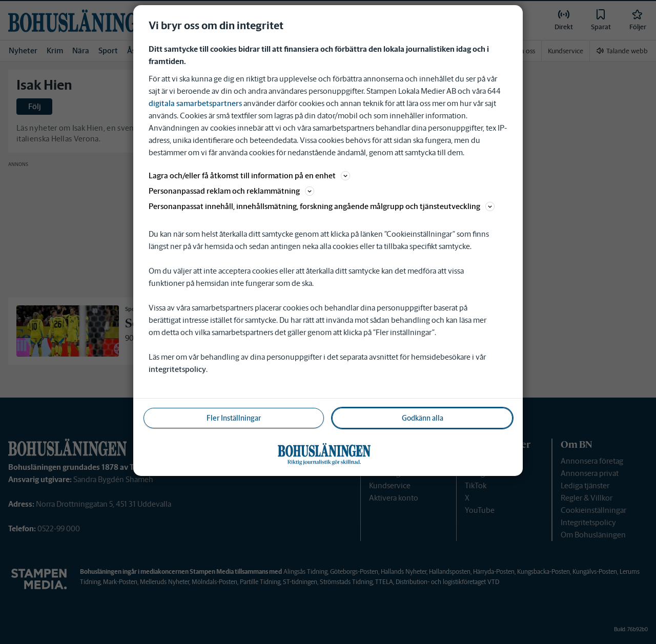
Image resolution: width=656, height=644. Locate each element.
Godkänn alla (423, 418)
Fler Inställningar (234, 418)
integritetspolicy (177, 369)
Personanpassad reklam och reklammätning (231, 191)
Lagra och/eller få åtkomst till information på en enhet (249, 175)
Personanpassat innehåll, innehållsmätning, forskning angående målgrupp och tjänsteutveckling (322, 206)
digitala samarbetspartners (195, 103)
